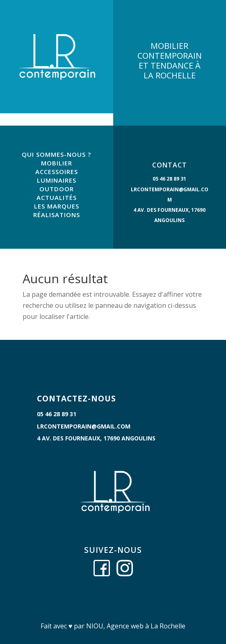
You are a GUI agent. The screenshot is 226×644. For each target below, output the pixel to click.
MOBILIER (57, 163)
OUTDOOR (57, 189)
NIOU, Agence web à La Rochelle (136, 626)
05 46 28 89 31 (169, 179)
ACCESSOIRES (57, 172)
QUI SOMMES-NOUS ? (56, 154)
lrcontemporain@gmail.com (84, 426)
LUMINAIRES (57, 180)
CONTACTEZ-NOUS (76, 399)
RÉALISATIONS (57, 215)
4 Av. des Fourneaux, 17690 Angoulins (96, 438)
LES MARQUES (57, 206)
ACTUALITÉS (57, 197)
